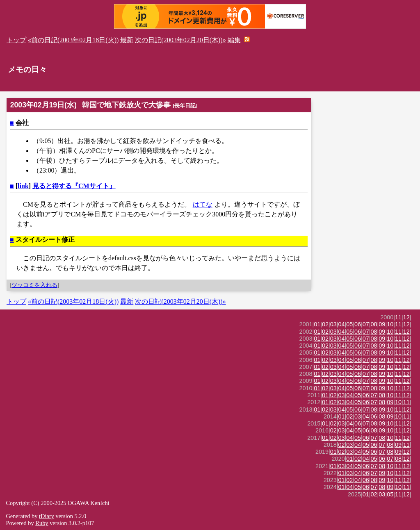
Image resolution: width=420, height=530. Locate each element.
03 (333, 324)
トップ (16, 40)
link (23, 186)
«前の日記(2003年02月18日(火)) (73, 40)
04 (342, 324)
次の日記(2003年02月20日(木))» (180, 40)
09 (382, 324)
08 (374, 324)
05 (349, 324)
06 (358, 324)
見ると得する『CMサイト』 (74, 186)
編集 (234, 40)
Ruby (42, 523)
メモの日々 (27, 69)
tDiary (47, 516)
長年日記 (185, 106)
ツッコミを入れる (34, 285)
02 (325, 324)
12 (406, 317)
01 (317, 324)
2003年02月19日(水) (43, 105)
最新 (127, 40)
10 (390, 324)
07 (366, 324)
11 (398, 317)
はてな (203, 204)
